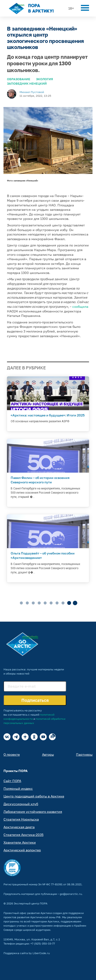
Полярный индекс (18, 788)
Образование (19, 79)
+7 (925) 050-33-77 (43, 944)
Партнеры (84, 754)
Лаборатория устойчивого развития (33, 812)
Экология (45, 79)
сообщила (80, 306)
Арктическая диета (19, 827)
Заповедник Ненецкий (27, 83)
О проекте (12, 754)
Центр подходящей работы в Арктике (34, 796)
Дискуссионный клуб (21, 804)
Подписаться (35, 700)
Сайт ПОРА (12, 781)
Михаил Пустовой (32, 92)
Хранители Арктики (20, 842)
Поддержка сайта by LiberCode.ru (27, 953)
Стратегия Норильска (21, 819)
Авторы (48, 754)
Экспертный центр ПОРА (31, 903)
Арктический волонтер (22, 850)
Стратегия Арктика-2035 (23, 835)
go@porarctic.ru (71, 894)
